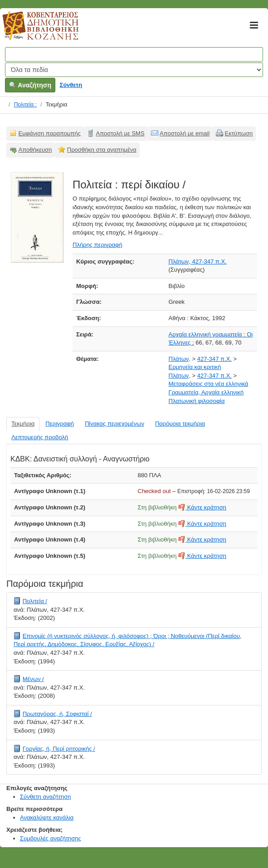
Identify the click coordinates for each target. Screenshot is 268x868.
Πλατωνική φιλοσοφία (197, 401)
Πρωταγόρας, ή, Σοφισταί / (57, 714)
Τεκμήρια (23, 424)
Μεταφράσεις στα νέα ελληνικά (209, 384)
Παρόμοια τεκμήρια (180, 424)
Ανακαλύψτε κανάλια (47, 818)
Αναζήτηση (30, 85)
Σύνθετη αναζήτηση (46, 797)
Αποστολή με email (185, 133)
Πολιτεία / (35, 601)
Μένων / (33, 679)
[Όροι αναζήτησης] (134, 54)
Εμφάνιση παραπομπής (50, 133)
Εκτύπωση (239, 133)
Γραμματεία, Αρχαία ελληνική (206, 392)
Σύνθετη (71, 85)
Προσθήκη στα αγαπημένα (102, 150)
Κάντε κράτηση (202, 507)
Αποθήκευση (35, 150)
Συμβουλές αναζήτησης (51, 838)
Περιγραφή (60, 424)
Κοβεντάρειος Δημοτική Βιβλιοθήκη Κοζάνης (32, 31)
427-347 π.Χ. (214, 359)
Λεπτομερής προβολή (40, 437)
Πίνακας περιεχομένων (115, 424)
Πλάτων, (180, 359)
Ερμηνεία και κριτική (195, 367)
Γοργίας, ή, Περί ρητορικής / (59, 749)
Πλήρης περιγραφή (97, 245)
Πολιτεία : (25, 105)
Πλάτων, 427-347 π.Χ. (198, 261)
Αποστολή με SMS (120, 133)
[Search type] (134, 70)
